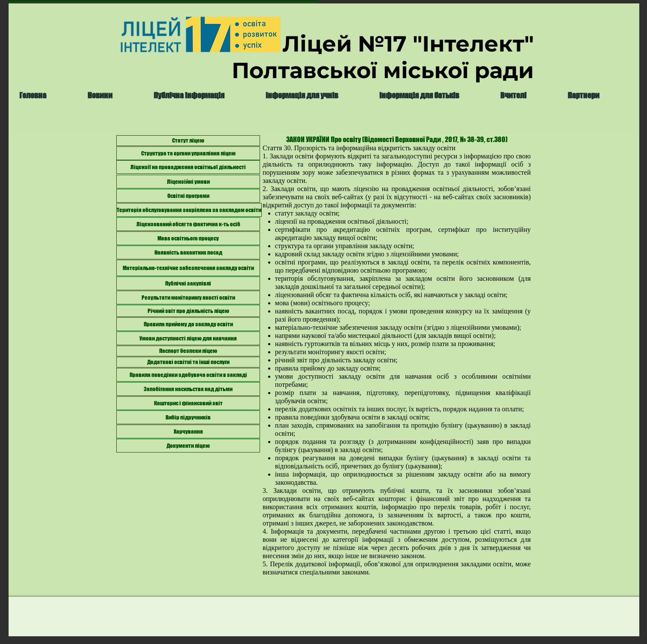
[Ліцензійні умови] (188, 182)
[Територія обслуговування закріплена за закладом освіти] (189, 210)
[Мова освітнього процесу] (188, 238)
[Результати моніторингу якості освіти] (188, 298)
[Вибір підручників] (188, 417)
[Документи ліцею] (188, 446)
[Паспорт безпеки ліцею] (188, 351)
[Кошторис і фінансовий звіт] (188, 403)
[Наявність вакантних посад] (188, 252)
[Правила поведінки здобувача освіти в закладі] (188, 375)
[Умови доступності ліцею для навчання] (188, 338)
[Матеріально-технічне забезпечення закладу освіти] (188, 268)
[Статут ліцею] (188, 141)
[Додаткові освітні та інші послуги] (188, 362)
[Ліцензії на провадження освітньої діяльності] (188, 167)
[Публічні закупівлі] (188, 283)
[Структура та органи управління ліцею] (188, 153)
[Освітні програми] (188, 196)
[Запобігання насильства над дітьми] (188, 389)
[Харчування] (188, 431)
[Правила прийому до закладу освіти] (188, 324)
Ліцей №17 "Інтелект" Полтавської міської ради (383, 57)
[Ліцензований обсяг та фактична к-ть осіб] (188, 224)
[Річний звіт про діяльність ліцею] (188, 311)
